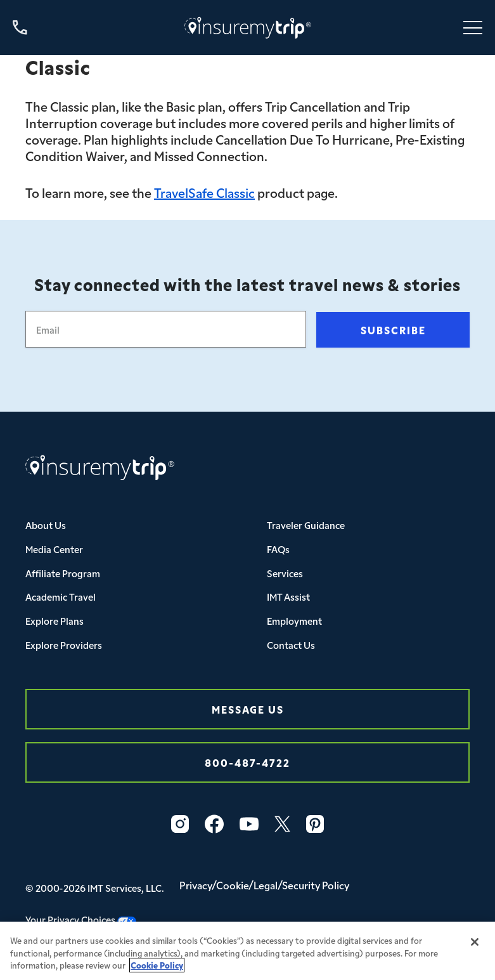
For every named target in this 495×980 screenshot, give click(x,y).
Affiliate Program (63, 573)
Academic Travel (61, 597)
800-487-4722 (248, 762)
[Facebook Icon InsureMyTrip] (214, 824)
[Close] (475, 950)
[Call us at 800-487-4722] (20, 28)
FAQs (278, 549)
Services (285, 573)
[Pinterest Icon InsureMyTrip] (315, 824)
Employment (294, 621)
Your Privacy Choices (81, 919)
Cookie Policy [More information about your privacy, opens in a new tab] (157, 973)
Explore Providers (64, 645)
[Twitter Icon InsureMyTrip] (282, 824)
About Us (46, 525)
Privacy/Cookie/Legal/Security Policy (264, 885)
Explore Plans (55, 621)
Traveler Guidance (306, 525)
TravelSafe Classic (204, 192)
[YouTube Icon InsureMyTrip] (249, 824)
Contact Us (291, 645)
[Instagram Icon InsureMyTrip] (180, 824)
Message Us (248, 709)
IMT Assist (288, 597)
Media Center (54, 549)
